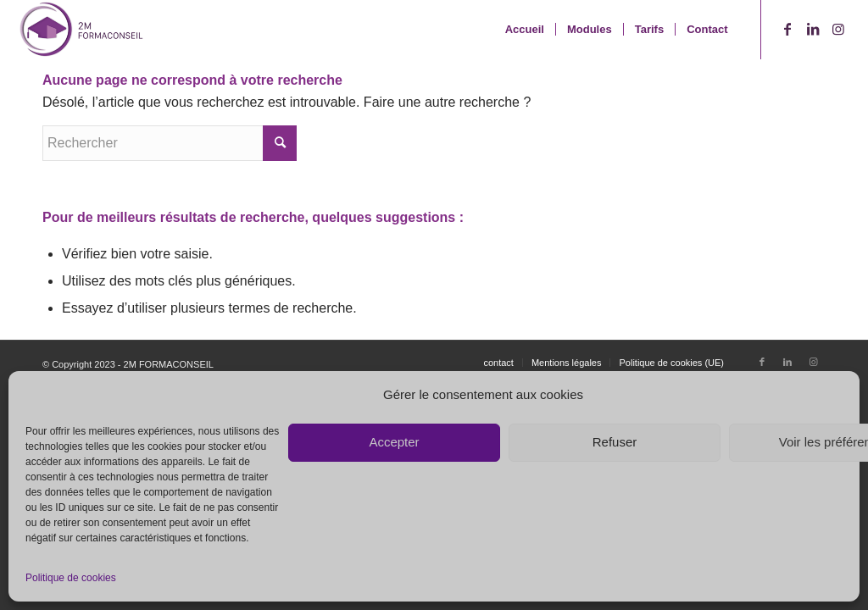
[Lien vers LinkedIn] (813, 29)
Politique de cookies (71, 578)
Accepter (394, 442)
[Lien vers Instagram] (838, 29)
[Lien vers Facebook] (787, 29)
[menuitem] (525, 30)
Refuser (615, 442)
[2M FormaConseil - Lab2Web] (81, 30)
